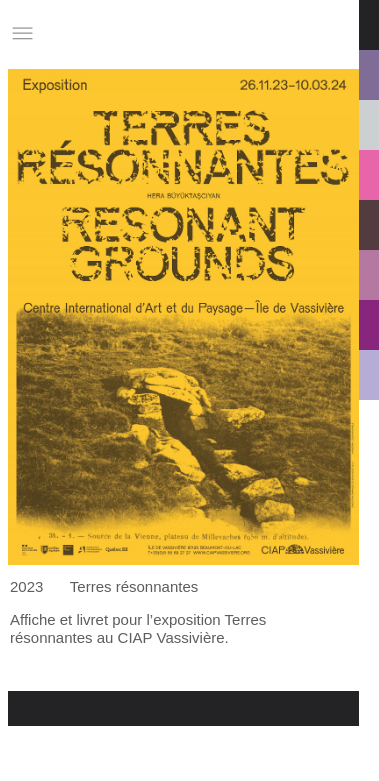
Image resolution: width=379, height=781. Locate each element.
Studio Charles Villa (115, 33)
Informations (291, 33)
